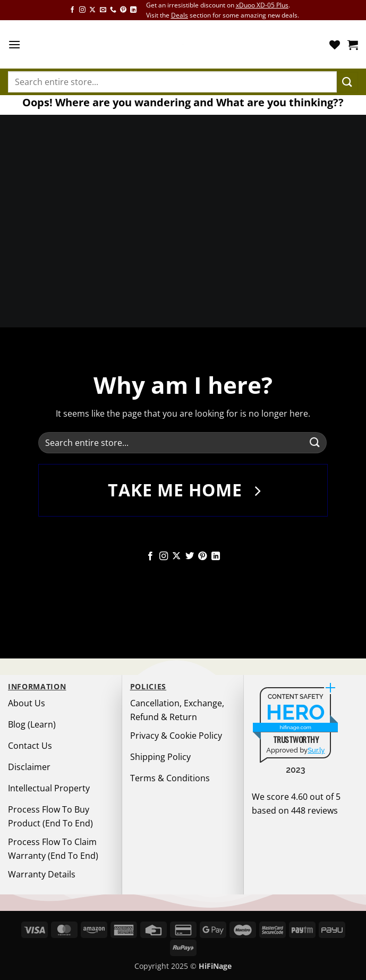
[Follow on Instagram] (82, 10)
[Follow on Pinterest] (123, 10)
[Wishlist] (335, 45)
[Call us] (113, 10)
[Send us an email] (103, 10)
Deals (180, 15)
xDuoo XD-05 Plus (262, 5)
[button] (14, 44)
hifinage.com (296, 727)
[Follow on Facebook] (72, 10)
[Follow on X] (92, 10)
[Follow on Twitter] (190, 556)
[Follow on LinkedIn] (133, 10)
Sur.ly (316, 750)
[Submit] (347, 82)
